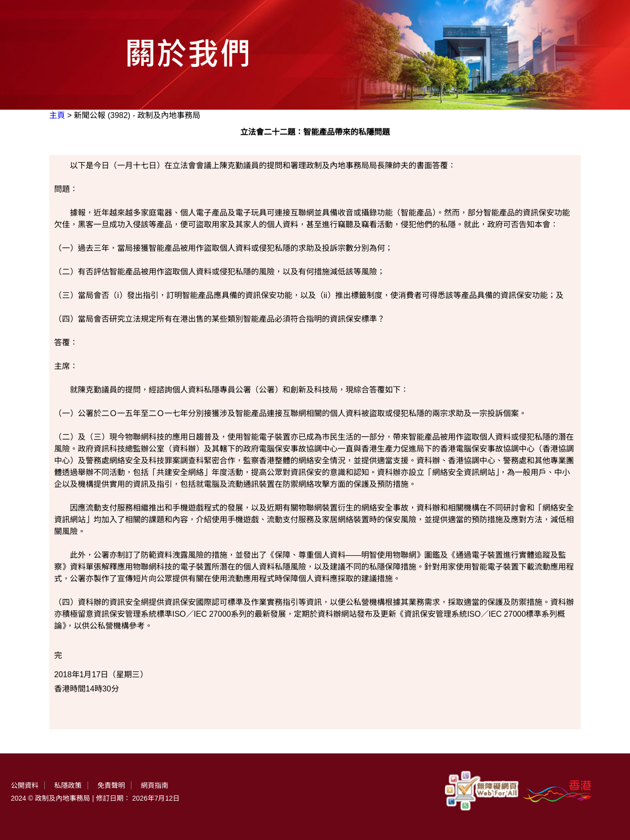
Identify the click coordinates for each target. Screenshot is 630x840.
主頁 (57, 115)
